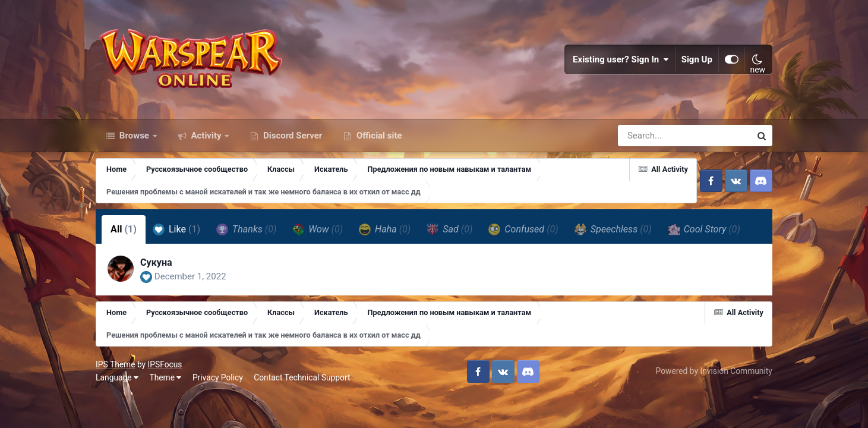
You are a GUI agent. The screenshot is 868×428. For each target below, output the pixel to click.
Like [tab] (176, 229)
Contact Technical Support (302, 377)
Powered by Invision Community (714, 371)
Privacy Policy (218, 377)
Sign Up (697, 59)
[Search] (651, 136)
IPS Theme (115, 364)
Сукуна (156, 262)
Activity (206, 136)
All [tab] (124, 229)
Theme (165, 377)
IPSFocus (165, 364)
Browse (134, 136)
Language (117, 377)
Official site (378, 136)
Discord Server (291, 136)
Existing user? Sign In (621, 59)
